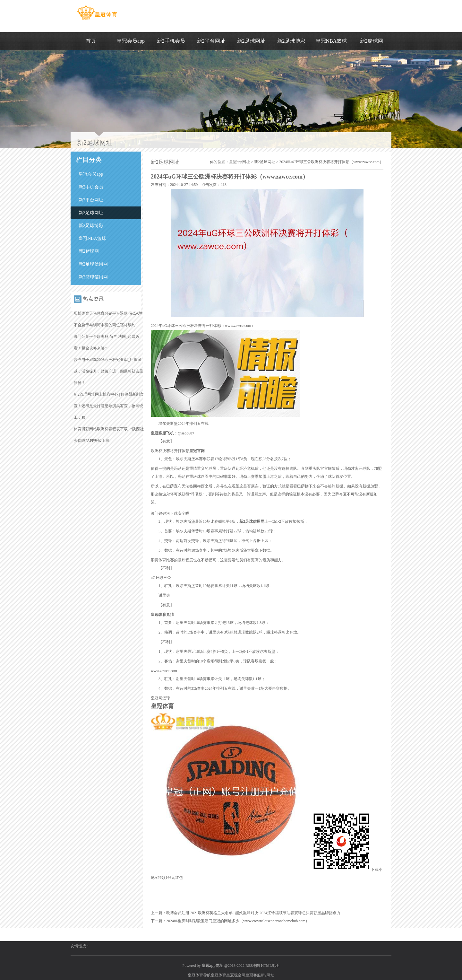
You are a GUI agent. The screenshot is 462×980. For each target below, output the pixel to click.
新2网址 (268, 975)
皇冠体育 (218, 975)
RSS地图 (253, 966)
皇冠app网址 (240, 162)
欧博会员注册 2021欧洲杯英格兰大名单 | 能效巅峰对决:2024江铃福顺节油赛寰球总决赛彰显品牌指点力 (253, 913)
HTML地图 (270, 966)
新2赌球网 (372, 41)
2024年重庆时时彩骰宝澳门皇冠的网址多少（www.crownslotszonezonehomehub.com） (238, 921)
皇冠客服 (253, 975)
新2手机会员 (171, 41)
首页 (91, 41)
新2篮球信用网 (93, 277)
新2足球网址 (251, 41)
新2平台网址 (211, 41)
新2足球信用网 (93, 264)
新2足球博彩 (291, 41)
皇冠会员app (131, 41)
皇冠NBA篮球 (331, 41)
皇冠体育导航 (199, 975)
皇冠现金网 (236, 975)
